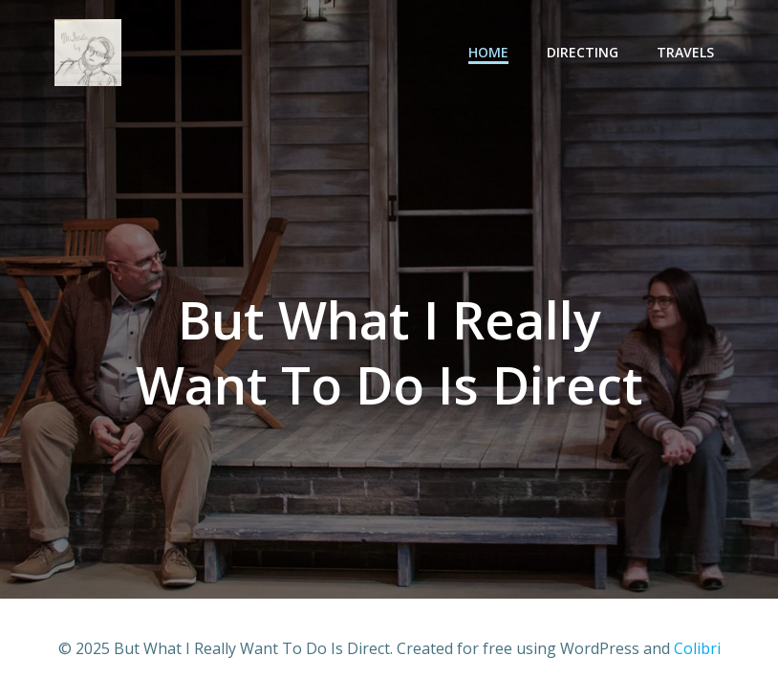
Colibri (697, 648)
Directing (583, 52)
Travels (685, 52)
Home (488, 52)
